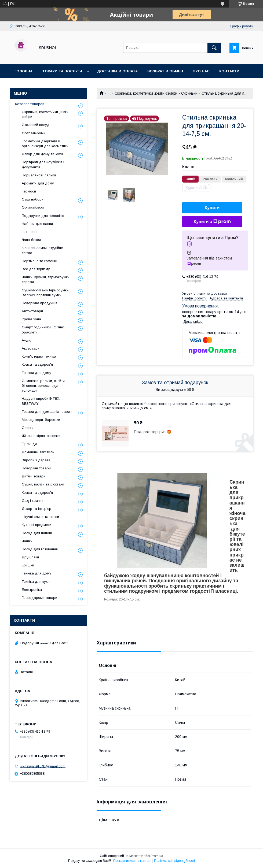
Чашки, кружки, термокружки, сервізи (46, 279)
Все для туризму (36, 269)
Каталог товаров (30, 104)
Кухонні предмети (36, 525)
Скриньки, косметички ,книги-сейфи (146, 93)
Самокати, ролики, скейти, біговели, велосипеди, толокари (44, 386)
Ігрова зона (31, 319)
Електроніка (32, 590)
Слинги (28, 428)
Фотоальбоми (34, 133)
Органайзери (33, 207)
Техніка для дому (36, 573)
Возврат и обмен (165, 71)
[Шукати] (214, 48)
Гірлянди (29, 444)
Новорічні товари (36, 468)
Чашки (27, 541)
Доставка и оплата (117, 71)
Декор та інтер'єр (36, 509)
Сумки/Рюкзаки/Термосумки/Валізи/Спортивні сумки (46, 293)
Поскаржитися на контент (132, 861)
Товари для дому (36, 373)
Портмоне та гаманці (39, 261)
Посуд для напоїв (37, 533)
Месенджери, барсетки (41, 420)
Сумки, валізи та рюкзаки (43, 484)
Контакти (229, 71)
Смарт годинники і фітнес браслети (43, 330)
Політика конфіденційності (174, 861)
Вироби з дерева (36, 460)
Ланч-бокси (31, 240)
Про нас (201, 71)
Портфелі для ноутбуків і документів (43, 164)
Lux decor (30, 232)
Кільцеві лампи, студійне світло (42, 250)
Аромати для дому (38, 183)
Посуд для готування (40, 549)
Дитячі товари (34, 476)
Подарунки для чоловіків (43, 216)
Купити (212, 208)
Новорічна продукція (39, 303)
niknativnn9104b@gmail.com (43, 766)
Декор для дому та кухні (43, 154)
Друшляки (30, 557)
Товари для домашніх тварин (47, 412)
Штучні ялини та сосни (40, 517)
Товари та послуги (62, 71)
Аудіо (27, 340)
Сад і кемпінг (33, 501)
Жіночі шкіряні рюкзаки (41, 436)
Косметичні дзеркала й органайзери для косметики (45, 144)
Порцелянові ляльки (39, 175)
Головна (23, 71)
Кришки (28, 565)
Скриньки (189, 93)
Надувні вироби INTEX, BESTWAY (41, 401)
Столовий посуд (36, 125)
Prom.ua (157, 856)
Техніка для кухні (36, 582)
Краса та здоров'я (37, 364)
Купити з (212, 222)
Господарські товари (39, 598)
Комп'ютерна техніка (39, 356)
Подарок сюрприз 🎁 (153, 432)
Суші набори (33, 199)
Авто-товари (32, 311)
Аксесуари (31, 348)
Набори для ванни (37, 224)
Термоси (29, 191)
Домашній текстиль (38, 452)
